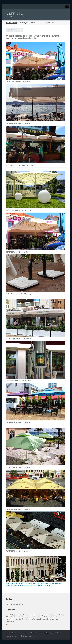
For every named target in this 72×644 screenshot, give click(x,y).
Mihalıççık (9, 586)
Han (39, 583)
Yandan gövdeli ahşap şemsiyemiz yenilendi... (30, 23)
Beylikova (21, 583)
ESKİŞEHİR (10, 583)
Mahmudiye (50, 583)
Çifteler (28, 583)
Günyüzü (34, 583)
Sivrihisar (40, 586)
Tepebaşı (47, 586)
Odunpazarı (17, 586)
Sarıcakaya (26, 586)
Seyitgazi (33, 586)
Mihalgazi (58, 583)
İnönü (43, 583)
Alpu (16, 583)
